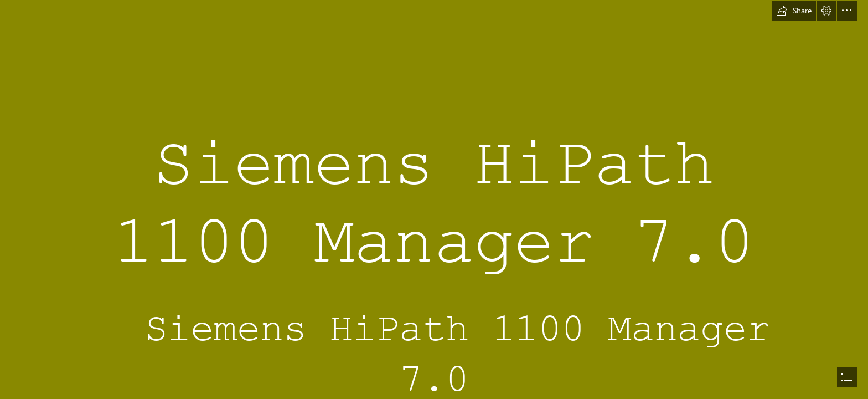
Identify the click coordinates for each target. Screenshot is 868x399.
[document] (434, 199)
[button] (794, 11)
